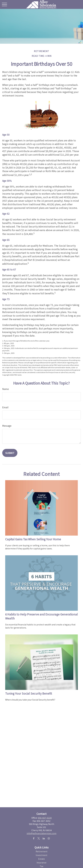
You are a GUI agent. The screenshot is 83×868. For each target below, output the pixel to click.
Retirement (42, 851)
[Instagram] (49, 838)
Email (5, 407)
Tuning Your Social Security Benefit (29, 693)
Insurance (41, 863)
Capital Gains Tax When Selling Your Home (33, 539)
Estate (41, 859)
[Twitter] (39, 838)
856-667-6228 (45, 818)
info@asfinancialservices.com (41, 833)
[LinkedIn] (44, 838)
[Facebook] (34, 838)
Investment (41, 855)
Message (7, 426)
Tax (41, 866)
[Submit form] (10, 453)
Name (6, 389)
